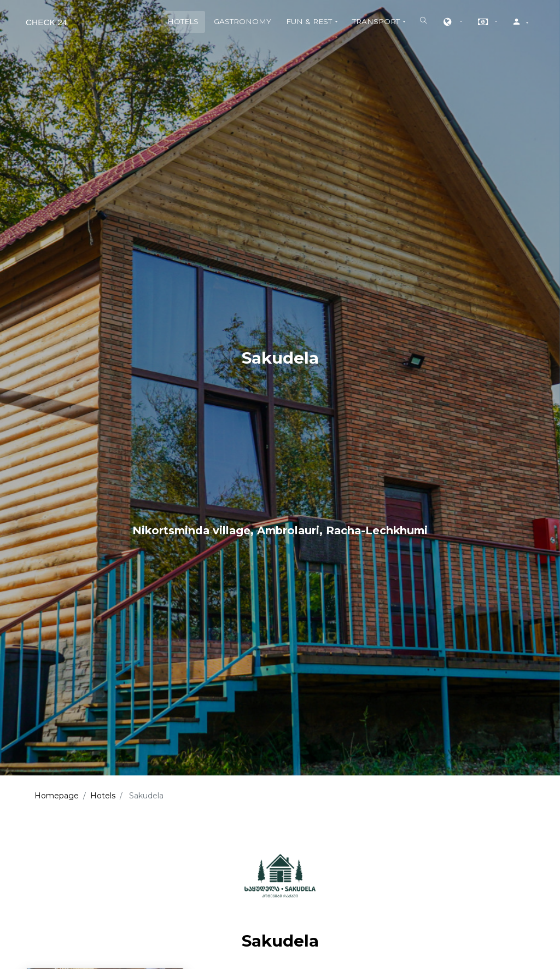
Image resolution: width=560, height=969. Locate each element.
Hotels (103, 796)
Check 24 (46, 22)
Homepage (57, 796)
